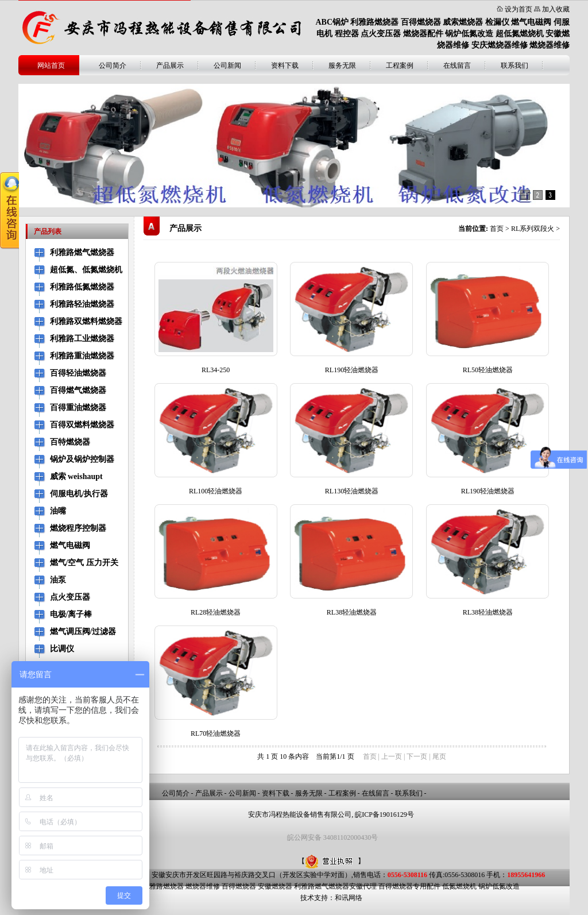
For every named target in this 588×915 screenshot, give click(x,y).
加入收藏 (556, 9)
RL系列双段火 (533, 229)
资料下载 (285, 65)
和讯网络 (349, 898)
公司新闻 (227, 65)
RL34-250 (216, 370)
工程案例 (400, 65)
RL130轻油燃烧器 (352, 491)
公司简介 (113, 65)
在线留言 (457, 65)
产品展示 (170, 65)
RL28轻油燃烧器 (216, 612)
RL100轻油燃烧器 (216, 491)
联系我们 (514, 65)
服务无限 (342, 65)
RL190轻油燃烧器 (352, 370)
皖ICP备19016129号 (384, 814)
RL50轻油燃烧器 (488, 370)
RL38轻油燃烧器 (352, 612)
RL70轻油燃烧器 (216, 733)
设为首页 (519, 9)
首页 (497, 229)
